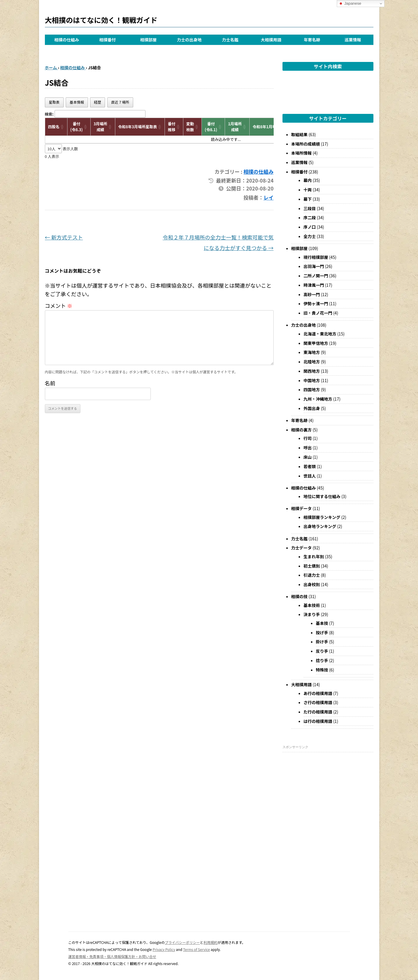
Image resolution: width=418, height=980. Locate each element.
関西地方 (312, 371)
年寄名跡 (312, 40)
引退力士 (312, 575)
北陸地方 (312, 362)
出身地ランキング (320, 526)
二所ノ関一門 (316, 276)
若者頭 (310, 466)
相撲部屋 (148, 40)
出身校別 (312, 584)
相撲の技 (299, 596)
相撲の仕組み (67, 40)
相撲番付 (108, 40)
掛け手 (322, 642)
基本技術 (312, 605)
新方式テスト (64, 237)
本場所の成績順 (306, 144)
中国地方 (312, 380)
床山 (308, 457)
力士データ (302, 548)
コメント (59, 306)
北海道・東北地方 (320, 334)
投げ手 (322, 632)
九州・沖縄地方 (318, 399)
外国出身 (312, 408)
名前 (50, 383)
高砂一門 (312, 294)
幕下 (308, 199)
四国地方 (312, 389)
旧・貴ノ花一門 (318, 313)
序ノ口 (310, 227)
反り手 (322, 651)
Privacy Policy (164, 949)
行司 (308, 438)
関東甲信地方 (316, 343)
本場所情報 (302, 153)
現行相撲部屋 (316, 257)
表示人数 (70, 149)
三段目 (310, 208)
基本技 (322, 623)
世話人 (310, 476)
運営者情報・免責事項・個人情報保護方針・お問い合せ (112, 956)
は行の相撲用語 (318, 721)
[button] (62, 127)
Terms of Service (197, 949)
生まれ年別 (314, 556)
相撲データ (302, 508)
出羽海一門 (314, 266)
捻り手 (322, 660)
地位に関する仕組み (322, 496)
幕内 (308, 180)
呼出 (308, 448)
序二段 (310, 217)
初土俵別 (312, 566)
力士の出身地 (189, 40)
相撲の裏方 (302, 430)
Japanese (350, 4)
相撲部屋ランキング (322, 517)
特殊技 (322, 670)
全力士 (310, 236)
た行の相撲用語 (318, 712)
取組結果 (299, 134)
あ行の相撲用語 (318, 693)
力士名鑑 (230, 40)
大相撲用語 (271, 40)
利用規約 (211, 942)
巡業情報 (353, 40)
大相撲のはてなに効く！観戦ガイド (101, 20)
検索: (49, 114)
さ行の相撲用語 (318, 702)
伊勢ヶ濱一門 (316, 303)
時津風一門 (314, 285)
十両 (308, 190)
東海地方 (312, 352)
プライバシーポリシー (182, 942)
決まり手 (312, 614)
